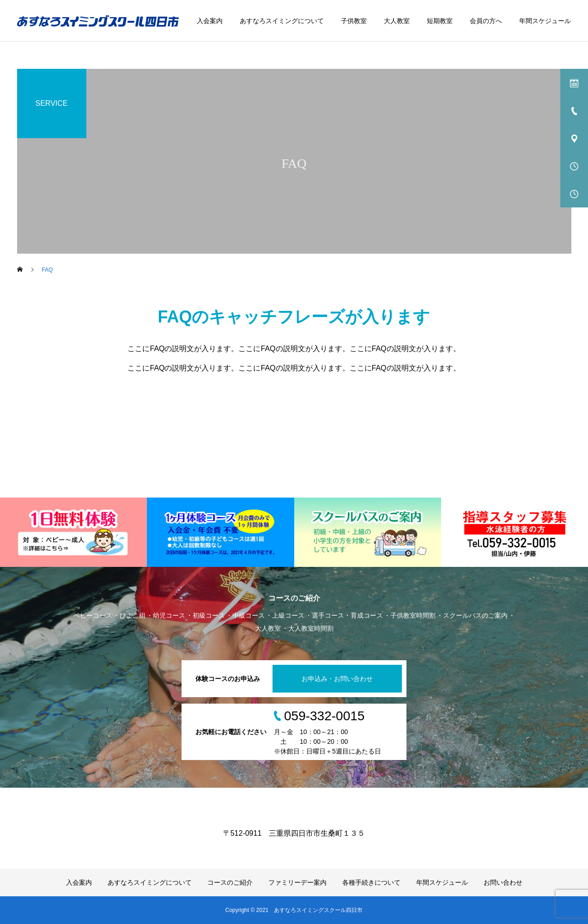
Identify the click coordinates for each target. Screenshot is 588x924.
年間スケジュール (545, 21)
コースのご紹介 (230, 882)
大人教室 (397, 21)
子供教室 (354, 21)
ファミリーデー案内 (297, 882)
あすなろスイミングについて (282, 21)
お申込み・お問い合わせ (337, 679)
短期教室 (440, 21)
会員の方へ (486, 21)
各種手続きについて (371, 882)
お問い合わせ (503, 882)
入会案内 (210, 21)
